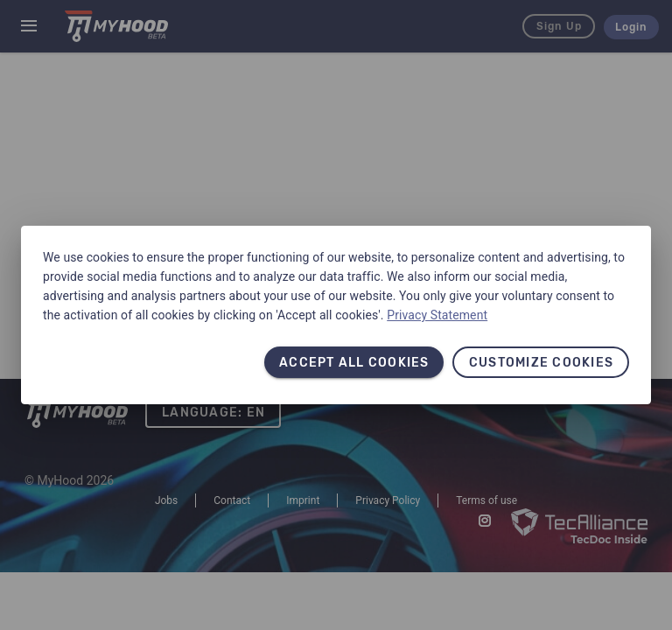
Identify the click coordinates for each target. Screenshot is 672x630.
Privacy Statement (437, 315)
